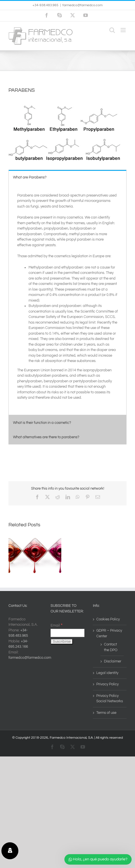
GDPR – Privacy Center (109, 633)
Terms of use (106, 713)
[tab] (67, 177)
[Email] (67, 633)
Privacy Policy (107, 684)
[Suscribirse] (62, 642)
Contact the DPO (111, 647)
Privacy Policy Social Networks (110, 699)
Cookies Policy (108, 619)
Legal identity (107, 673)
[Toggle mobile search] (112, 30)
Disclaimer (112, 661)
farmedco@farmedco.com (82, 5)
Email (56, 625)
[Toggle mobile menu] (124, 30)
